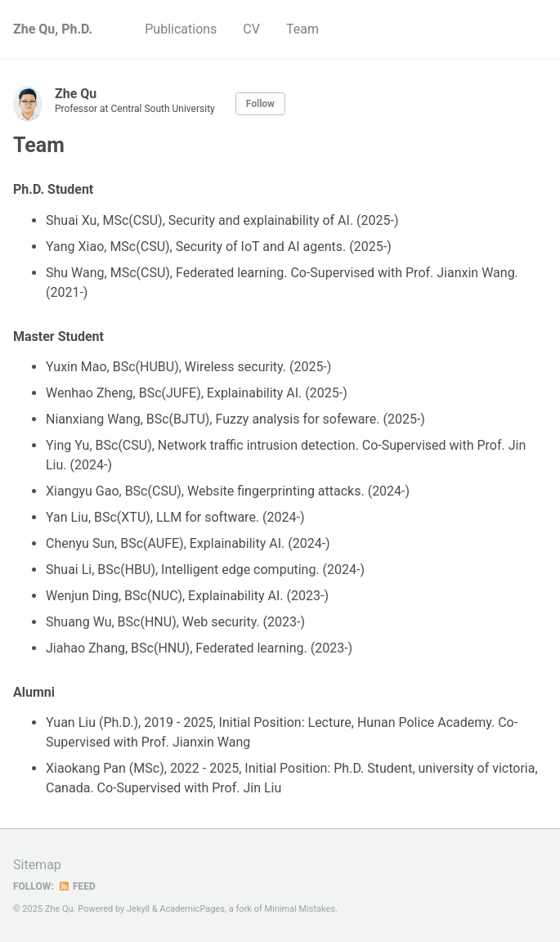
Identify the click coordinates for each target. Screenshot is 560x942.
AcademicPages (192, 909)
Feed (77, 886)
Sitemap (37, 865)
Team (302, 29)
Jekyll (138, 909)
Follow (260, 104)
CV (251, 29)
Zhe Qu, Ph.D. (53, 29)
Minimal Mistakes (300, 909)
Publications (181, 29)
